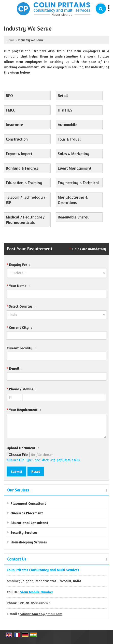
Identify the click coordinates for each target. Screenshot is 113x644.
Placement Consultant (28, 503)
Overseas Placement (27, 513)
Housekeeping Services (29, 542)
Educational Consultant (29, 523)
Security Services (24, 532)
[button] (37, 592)
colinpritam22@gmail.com (41, 614)
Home (10, 40)
